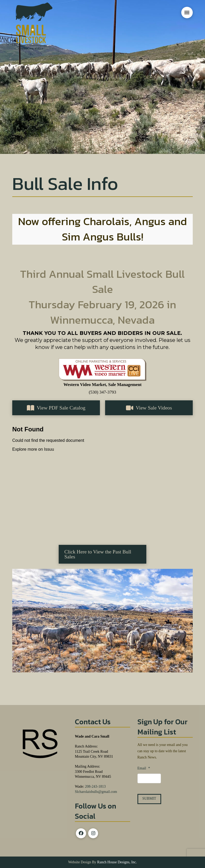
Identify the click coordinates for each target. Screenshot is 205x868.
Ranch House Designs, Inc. (117, 862)
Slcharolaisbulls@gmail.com (96, 792)
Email (144, 768)
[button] (187, 13)
